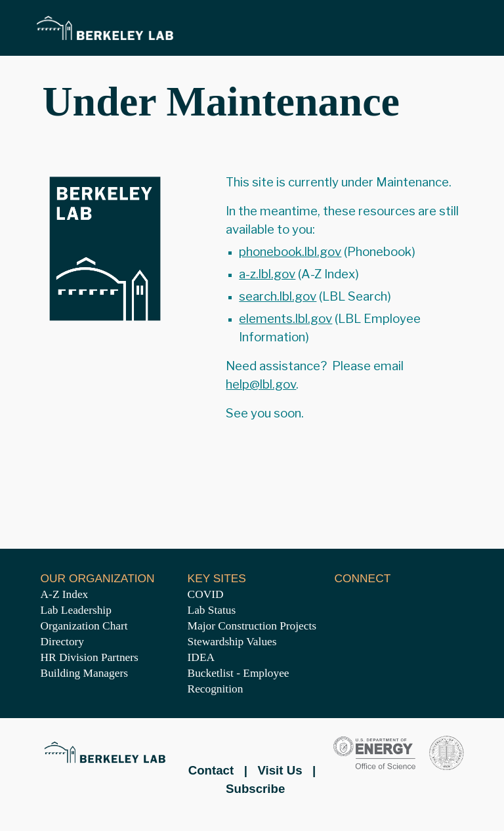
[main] (252, 102)
